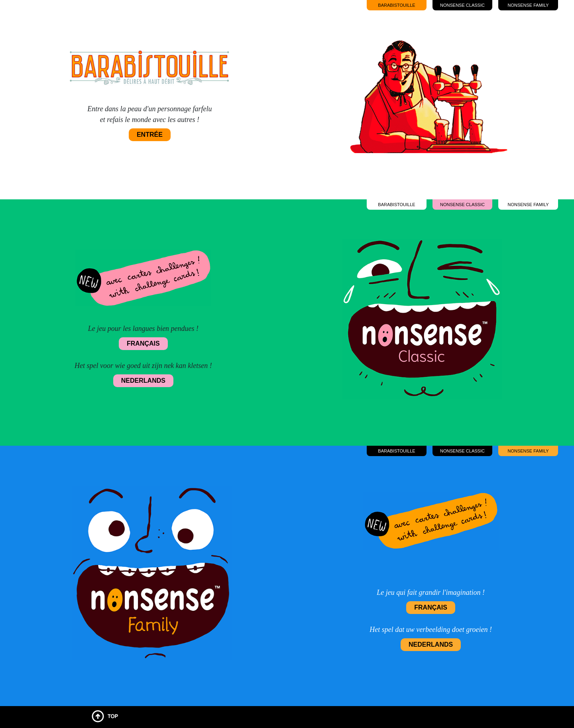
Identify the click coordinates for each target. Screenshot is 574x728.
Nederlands (143, 381)
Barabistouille (396, 5)
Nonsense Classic (462, 5)
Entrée (150, 135)
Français (143, 343)
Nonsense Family (528, 5)
